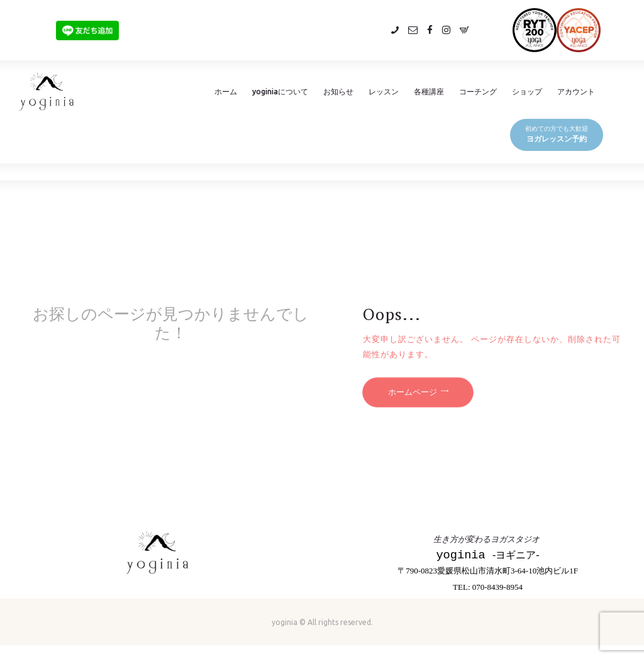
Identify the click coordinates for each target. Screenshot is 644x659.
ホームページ (413, 392)
